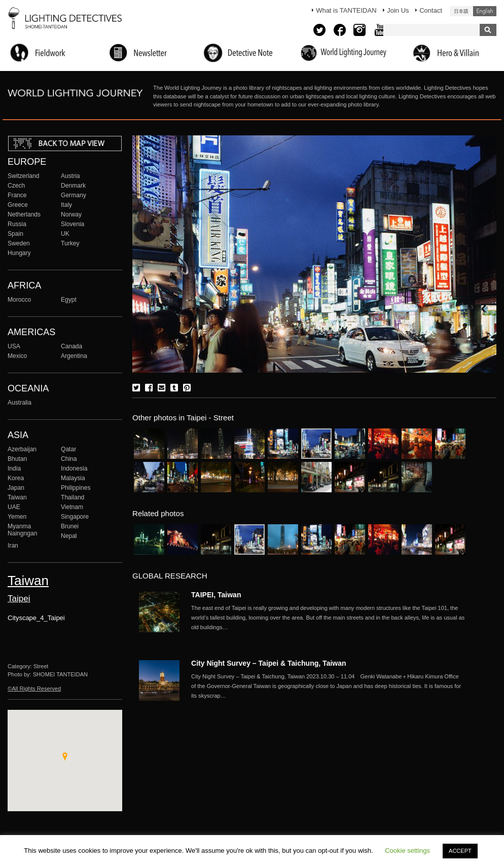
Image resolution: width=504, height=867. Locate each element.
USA (14, 346)
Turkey (70, 243)
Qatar (68, 449)
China (69, 459)
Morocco (19, 300)
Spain (15, 234)
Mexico (17, 356)
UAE (14, 507)
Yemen (17, 517)
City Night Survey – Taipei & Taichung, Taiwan (269, 663)
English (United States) (485, 11)
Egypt (69, 300)
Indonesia (74, 468)
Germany (74, 195)
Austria (70, 176)
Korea (16, 478)
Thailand (73, 497)
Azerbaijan (22, 449)
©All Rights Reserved (34, 689)
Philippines (76, 488)
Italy (66, 205)
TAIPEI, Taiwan (216, 595)
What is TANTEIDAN (346, 10)
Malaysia (73, 478)
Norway (71, 214)
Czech (16, 186)
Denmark (73, 186)
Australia (20, 403)
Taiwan (17, 497)
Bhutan (17, 459)
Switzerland (23, 176)
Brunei (70, 526)
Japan (16, 488)
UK (65, 234)
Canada (71, 346)
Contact (431, 10)
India (14, 468)
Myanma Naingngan (22, 530)
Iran (13, 546)
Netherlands (24, 214)
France (17, 195)
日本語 (461, 11)
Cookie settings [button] (407, 851)
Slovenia (73, 224)
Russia (17, 224)
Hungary (19, 253)
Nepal (69, 536)
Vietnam (72, 507)
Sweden (19, 243)
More (328, 618)
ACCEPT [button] (460, 851)
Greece (18, 205)
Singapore (75, 517)
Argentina (74, 356)
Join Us (398, 10)
